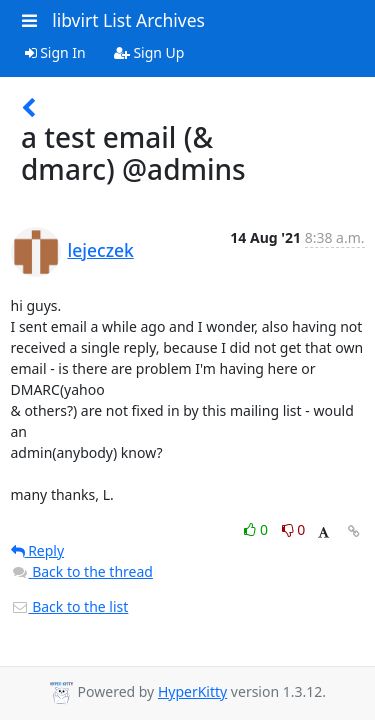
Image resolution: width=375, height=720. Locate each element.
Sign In (55, 52)
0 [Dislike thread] (294, 529)
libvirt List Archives (128, 20)
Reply (38, 550)
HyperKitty (192, 691)
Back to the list (70, 606)
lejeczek (101, 250)
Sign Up (149, 52)
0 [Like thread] (257, 529)
